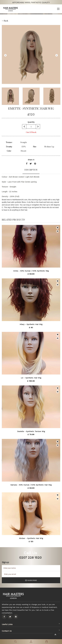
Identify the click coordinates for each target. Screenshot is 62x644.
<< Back (5, 21)
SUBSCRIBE (31, 580)
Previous (5, 55)
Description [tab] (31, 170)
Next (57, 55)
